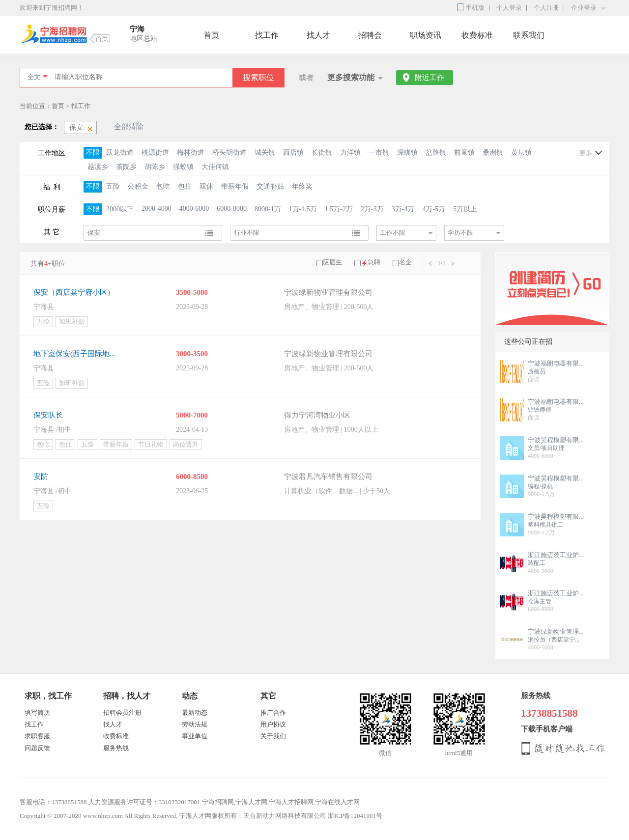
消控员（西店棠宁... (554, 640)
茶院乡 (126, 167)
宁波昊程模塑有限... (556, 440)
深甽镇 (407, 153)
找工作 (267, 35)
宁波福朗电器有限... (556, 363)
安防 (41, 476)
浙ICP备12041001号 (355, 816)
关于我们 (273, 736)
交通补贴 (270, 186)
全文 (34, 77)
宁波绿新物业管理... (556, 631)
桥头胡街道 (229, 153)
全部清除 (129, 127)
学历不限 (460, 233)
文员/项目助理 (546, 448)
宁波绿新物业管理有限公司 (328, 292)
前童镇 (464, 153)
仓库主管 (540, 601)
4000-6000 (194, 209)
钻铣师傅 (540, 410)
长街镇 (322, 153)
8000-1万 (268, 209)
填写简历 (37, 713)
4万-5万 (434, 209)
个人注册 (546, 8)
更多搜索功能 (351, 77)
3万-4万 (403, 209)
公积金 (138, 186)
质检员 (537, 371)
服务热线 (116, 748)
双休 (206, 186)
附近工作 (429, 78)
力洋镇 (350, 153)
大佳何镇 (215, 167)
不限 (93, 153)
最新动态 (195, 713)
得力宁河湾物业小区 (317, 415)
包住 (185, 186)
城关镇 (265, 153)
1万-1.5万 (303, 209)
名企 (405, 262)
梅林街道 (191, 153)
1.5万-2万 (339, 209)
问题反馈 (37, 748)
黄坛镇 (521, 153)
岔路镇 (436, 153)
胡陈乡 (155, 167)
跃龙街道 (120, 153)
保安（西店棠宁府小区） (74, 292)
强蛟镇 (183, 167)
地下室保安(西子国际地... (74, 354)
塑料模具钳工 (545, 525)
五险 (113, 186)
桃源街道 (155, 153)
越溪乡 (98, 167)
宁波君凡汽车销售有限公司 (328, 476)
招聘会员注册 (122, 713)
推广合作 (273, 713)
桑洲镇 (493, 153)
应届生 (332, 262)
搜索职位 (258, 77)
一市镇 (379, 153)
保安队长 (48, 415)
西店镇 (293, 153)
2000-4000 (157, 209)
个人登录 (509, 8)
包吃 (163, 186)
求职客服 (37, 736)
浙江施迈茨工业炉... (556, 555)
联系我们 (529, 35)
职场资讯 (426, 35)
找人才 (318, 35)
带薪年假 (235, 186)
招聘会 (370, 35)
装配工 (537, 563)
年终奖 (302, 186)
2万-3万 (372, 209)
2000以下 (120, 209)
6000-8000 (232, 209)
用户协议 (273, 724)
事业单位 (195, 736)
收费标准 (477, 35)
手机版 (475, 8)
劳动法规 (195, 724)
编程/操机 (540, 486)
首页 (211, 35)
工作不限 (393, 233)
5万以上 (465, 209)
